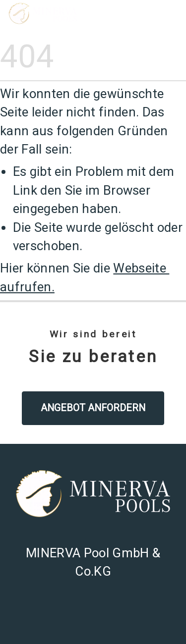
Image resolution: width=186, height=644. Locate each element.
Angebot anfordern (93, 408)
